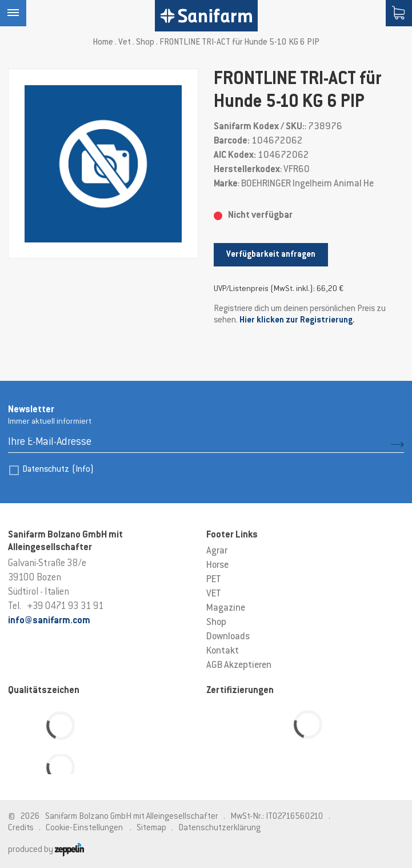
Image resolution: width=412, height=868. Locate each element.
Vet (125, 43)
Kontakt (223, 651)
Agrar (217, 551)
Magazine (226, 608)
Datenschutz (58, 470)
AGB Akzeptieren (239, 666)
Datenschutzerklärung (219, 828)
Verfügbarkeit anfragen (271, 255)
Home (103, 43)
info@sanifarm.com (49, 621)
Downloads (228, 637)
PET (214, 580)
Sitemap (151, 828)
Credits (21, 828)
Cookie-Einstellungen (84, 828)
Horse (217, 566)
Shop (145, 43)
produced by (46, 850)
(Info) (83, 470)
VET (214, 594)
